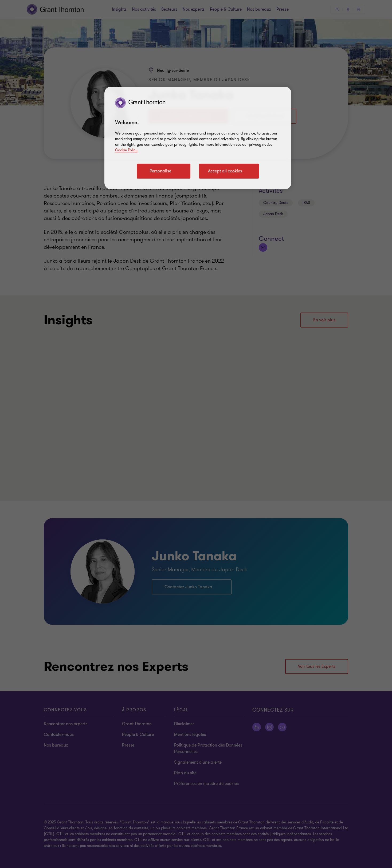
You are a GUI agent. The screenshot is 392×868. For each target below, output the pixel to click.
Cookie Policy (126, 150)
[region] (198, 138)
